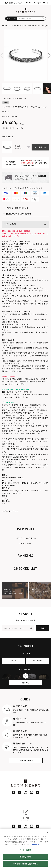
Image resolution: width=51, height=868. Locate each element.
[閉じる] (48, 832)
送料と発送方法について (24, 179)
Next (48, 55)
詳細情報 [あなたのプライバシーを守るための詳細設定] (36, 844)
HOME (4, 25)
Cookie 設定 (26, 850)
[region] (26, 848)
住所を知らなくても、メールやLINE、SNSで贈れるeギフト (27, 3)
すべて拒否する (26, 857)
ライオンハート (14, 25)
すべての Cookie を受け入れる (25, 864)
